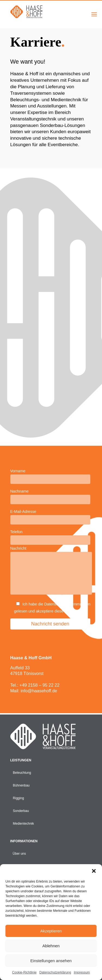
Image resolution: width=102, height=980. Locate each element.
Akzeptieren (51, 931)
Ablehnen (51, 946)
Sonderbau (21, 811)
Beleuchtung (22, 773)
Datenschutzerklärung (55, 972)
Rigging (18, 798)
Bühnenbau (21, 785)
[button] (94, 871)
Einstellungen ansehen (51, 961)
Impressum (82, 972)
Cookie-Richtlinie (24, 972)
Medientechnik (23, 824)
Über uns (19, 854)
